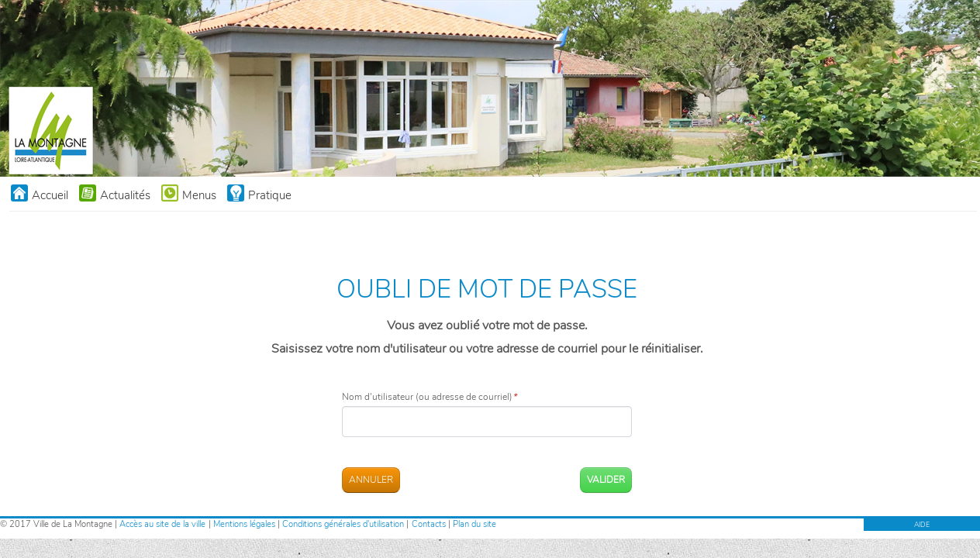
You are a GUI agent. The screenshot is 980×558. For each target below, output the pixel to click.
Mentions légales (244, 524)
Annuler (371, 480)
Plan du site (474, 524)
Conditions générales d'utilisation (343, 524)
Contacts (429, 524)
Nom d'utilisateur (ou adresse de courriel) (429, 397)
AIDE (922, 525)
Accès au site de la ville (162, 524)
